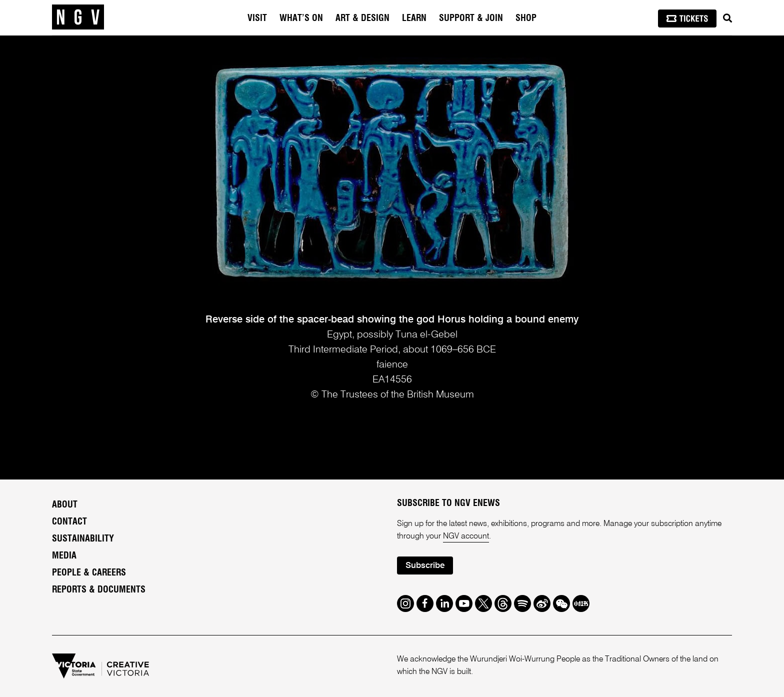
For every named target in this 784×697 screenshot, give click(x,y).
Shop (526, 18)
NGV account (466, 536)
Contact (69, 522)
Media (64, 556)
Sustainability (83, 539)
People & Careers (89, 573)
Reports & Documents (99, 590)
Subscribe (425, 566)
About (65, 505)
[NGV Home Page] (78, 17)
